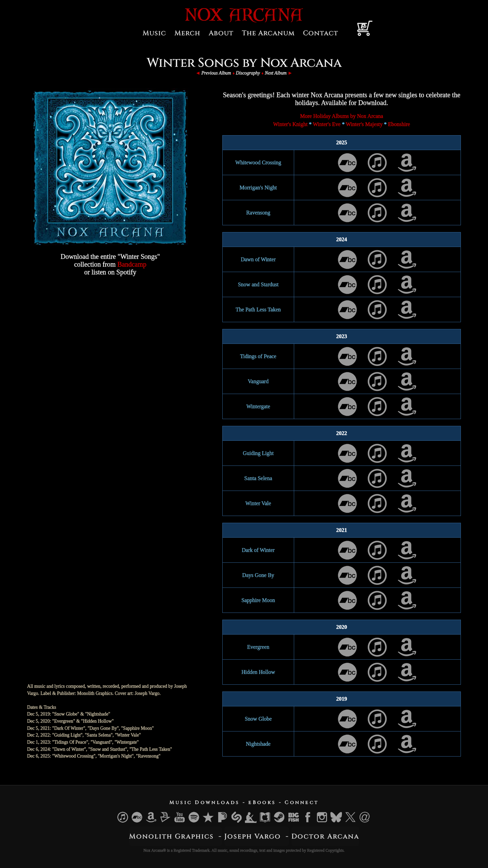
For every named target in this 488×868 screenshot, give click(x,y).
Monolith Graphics (171, 836)
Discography (248, 73)
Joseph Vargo (253, 836)
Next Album (276, 73)
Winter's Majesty (364, 124)
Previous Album (216, 73)
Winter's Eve (327, 124)
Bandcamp (132, 264)
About (221, 33)
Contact (321, 33)
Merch (187, 33)
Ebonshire (399, 124)
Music (154, 33)
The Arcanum (268, 33)
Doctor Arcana (325, 836)
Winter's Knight (290, 124)
